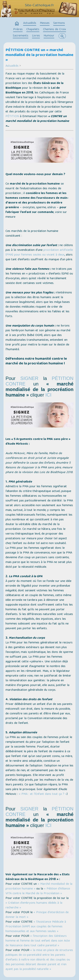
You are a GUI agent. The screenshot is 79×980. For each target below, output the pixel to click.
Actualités (30, 23)
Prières (18, 30)
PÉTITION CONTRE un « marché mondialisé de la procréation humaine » (39, 55)
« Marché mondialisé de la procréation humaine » (39, 887)
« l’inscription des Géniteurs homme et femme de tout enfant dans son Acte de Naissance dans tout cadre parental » (38, 941)
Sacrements (21, 36)
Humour (49, 36)
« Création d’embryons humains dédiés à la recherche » (34, 905)
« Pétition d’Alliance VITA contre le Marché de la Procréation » (38, 891)
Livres (36, 36)
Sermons (59, 23)
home (17, 24)
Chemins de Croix (55, 30)
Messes (45, 23)
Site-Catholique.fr (39, 6)
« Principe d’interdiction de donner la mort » (37, 915)
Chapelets (33, 30)
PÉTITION (12, 117)
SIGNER (29, 378)
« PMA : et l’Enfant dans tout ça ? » (43, 794)
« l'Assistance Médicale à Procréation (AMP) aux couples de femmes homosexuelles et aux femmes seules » (36, 927)
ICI (48, 395)
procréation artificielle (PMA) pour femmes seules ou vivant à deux (39, 253)
